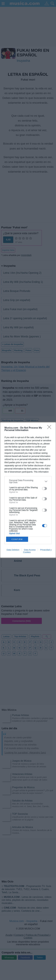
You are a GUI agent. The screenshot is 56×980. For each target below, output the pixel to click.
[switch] (45, 489)
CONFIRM (17, 539)
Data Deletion (13, 550)
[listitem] (28, 481)
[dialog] (28, 490)
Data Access (30, 550)
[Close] (50, 428)
